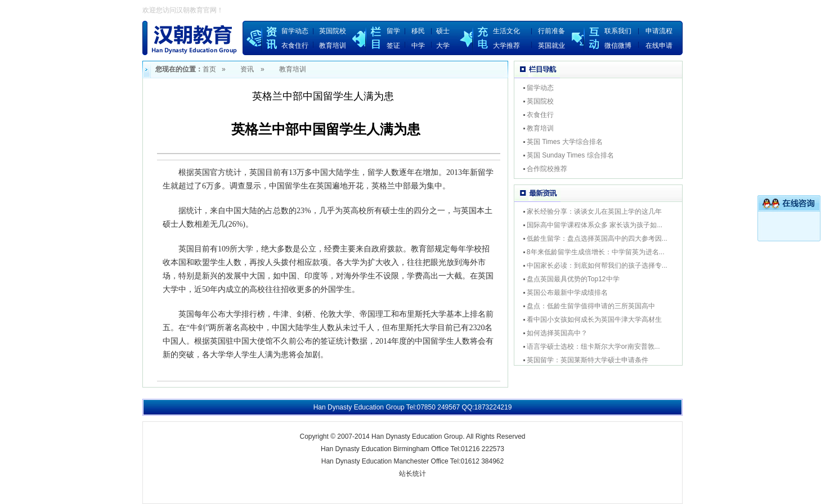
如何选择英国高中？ (557, 333)
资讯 (247, 69)
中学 (418, 46)
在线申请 (659, 46)
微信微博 (618, 46)
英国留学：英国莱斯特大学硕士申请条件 (588, 360)
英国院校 (333, 31)
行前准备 (552, 31)
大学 (443, 46)
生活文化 (506, 31)
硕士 (443, 31)
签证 (393, 46)
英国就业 (552, 46)
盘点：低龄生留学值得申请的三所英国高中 (591, 306)
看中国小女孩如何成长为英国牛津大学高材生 (594, 319)
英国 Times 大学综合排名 (565, 142)
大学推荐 (506, 46)
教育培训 (333, 46)
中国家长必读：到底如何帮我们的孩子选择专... (597, 265)
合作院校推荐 (547, 169)
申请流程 (659, 31)
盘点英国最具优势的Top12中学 (573, 279)
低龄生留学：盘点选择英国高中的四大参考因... (597, 238)
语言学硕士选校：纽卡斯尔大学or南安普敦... (593, 346)
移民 (418, 31)
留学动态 (295, 31)
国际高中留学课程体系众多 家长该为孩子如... (595, 225)
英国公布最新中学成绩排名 (567, 292)
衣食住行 (295, 46)
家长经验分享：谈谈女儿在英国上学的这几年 (594, 211)
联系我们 (618, 31)
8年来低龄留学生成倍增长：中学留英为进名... (596, 252)
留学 (393, 31)
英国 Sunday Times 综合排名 (570, 155)
